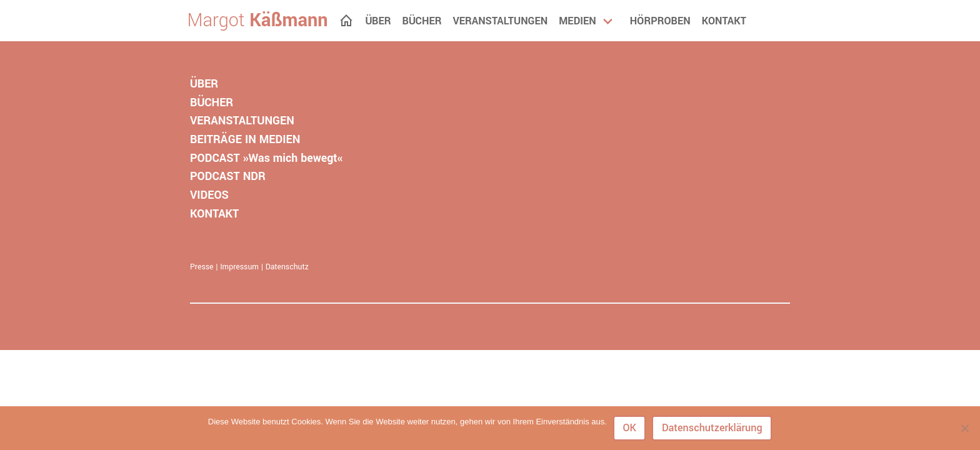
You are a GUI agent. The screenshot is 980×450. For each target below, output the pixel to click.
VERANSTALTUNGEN (242, 121)
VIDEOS (209, 195)
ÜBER (204, 84)
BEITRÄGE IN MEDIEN (245, 139)
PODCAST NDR (228, 176)
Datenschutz (287, 267)
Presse (202, 267)
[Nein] (964, 428)
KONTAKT (214, 214)
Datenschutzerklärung (712, 428)
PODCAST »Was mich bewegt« (266, 158)
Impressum (239, 267)
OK (629, 428)
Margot (258, 21)
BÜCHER (212, 102)
